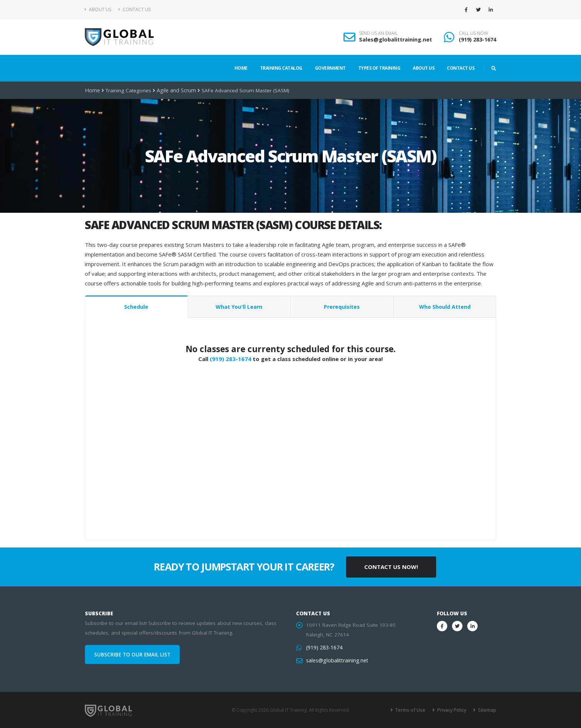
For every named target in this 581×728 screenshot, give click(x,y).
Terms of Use (413, 710)
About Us (98, 9)
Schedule (136, 307)
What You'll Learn (239, 307)
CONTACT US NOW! (391, 567)
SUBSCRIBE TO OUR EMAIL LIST (132, 655)
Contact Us (134, 9)
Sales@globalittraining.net (396, 39)
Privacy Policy (453, 710)
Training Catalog (281, 68)
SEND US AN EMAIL (378, 33)
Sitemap (487, 710)
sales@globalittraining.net (336, 661)
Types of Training (379, 68)
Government (330, 68)
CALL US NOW (473, 33)
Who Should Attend (445, 307)
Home (241, 68)
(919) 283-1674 (477, 39)
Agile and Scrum (175, 90)
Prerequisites (342, 307)
